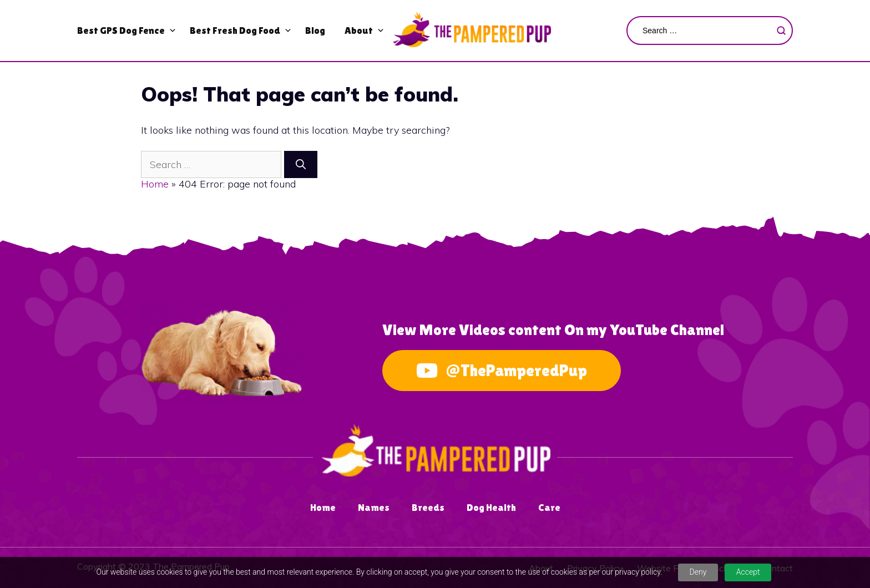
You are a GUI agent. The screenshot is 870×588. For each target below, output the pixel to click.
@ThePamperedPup (502, 371)
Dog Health (491, 507)
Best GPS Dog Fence (121, 30)
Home (155, 184)
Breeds (428, 507)
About (359, 30)
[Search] (301, 164)
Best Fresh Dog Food (235, 30)
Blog (315, 30)
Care (549, 507)
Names (374, 507)
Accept (748, 572)
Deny (698, 572)
